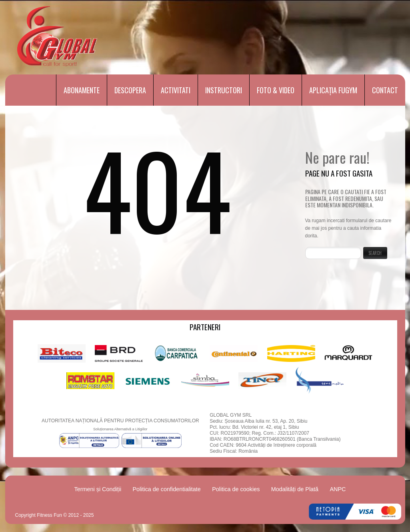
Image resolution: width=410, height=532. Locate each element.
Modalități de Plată (295, 489)
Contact (385, 90)
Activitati (176, 90)
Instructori (224, 90)
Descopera (130, 90)
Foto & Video (276, 90)
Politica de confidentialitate (166, 489)
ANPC (338, 489)
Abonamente (82, 90)
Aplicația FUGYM (333, 90)
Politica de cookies (236, 489)
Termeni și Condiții (98, 489)
